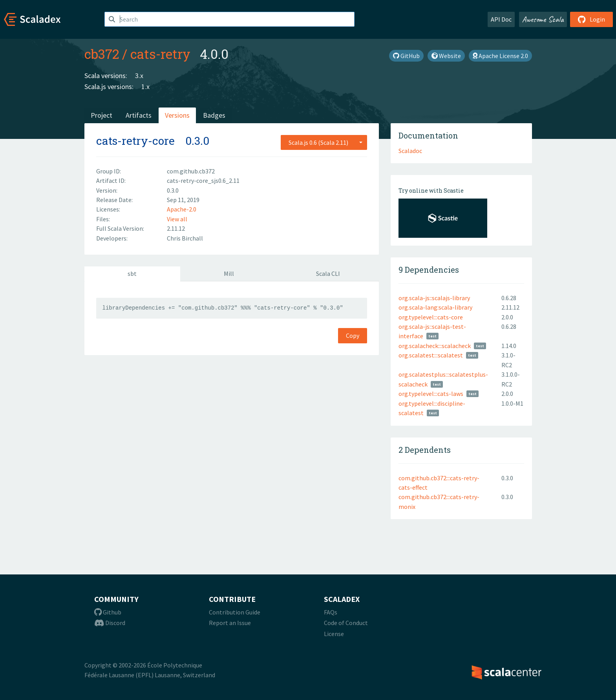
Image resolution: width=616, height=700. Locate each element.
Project (101, 115)
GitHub (406, 56)
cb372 (102, 54)
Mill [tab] (229, 273)
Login (591, 19)
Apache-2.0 (182, 209)
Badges (214, 115)
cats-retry (160, 54)
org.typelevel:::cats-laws (431, 394)
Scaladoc (410, 151)
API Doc (501, 19)
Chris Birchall (185, 238)
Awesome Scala (543, 19)
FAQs (331, 612)
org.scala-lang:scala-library (435, 307)
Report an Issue (230, 623)
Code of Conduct (346, 623)
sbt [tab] (132, 273)
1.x (145, 87)
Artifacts (139, 115)
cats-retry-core (135, 141)
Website (446, 56)
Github (108, 612)
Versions (177, 115)
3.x (139, 76)
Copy (353, 335)
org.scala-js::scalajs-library (434, 298)
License (334, 634)
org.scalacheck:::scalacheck (435, 346)
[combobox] (324, 142)
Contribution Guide (235, 612)
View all (177, 219)
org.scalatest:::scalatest (431, 355)
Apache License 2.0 (500, 56)
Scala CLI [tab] (328, 273)
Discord (110, 623)
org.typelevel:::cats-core (431, 317)
